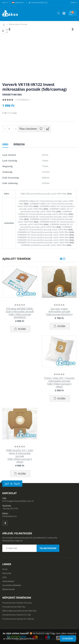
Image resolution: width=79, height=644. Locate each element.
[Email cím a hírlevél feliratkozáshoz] (31, 548)
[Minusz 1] (5, 129)
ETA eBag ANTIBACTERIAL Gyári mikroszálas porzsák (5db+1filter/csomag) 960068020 (20, 313)
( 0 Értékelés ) (23, 100)
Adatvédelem (8, 581)
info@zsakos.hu (10, 516)
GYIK (4, 577)
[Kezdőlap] (4, 24)
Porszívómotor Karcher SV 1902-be (18, 619)
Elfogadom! (68, 638)
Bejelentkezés (9, 589)
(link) (69, 194)
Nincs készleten (28, 129)
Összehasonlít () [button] (38, 3)
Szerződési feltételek (12, 585)
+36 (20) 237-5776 (10, 509)
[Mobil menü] (64, 13)
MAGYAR (17, 3)
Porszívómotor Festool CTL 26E (17, 615)
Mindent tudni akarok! (46, 639)
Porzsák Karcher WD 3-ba (14, 607)
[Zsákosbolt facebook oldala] (5, 523)
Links (73, 3)
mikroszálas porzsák (18, 24)
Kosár (5, 569)
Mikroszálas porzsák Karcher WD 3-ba (19, 611)
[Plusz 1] (16, 129)
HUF (4, 3)
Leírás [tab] (5, 144)
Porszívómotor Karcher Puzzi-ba (17, 603)
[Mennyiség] (10, 129)
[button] (58, 13)
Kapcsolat (7, 573)
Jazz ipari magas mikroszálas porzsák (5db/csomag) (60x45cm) (59, 311)
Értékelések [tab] (19, 144)
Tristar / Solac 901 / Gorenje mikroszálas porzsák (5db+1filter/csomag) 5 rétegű (59, 382)
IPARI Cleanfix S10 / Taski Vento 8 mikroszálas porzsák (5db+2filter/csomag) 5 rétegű (20, 456)
